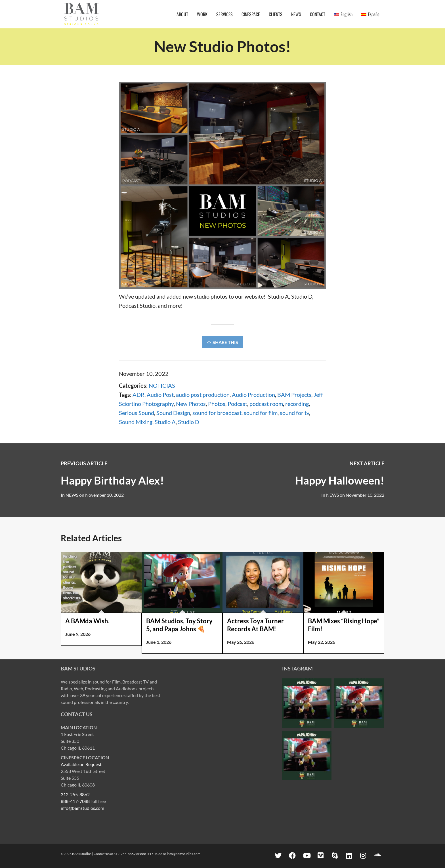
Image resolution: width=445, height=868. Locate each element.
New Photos (191, 404)
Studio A (165, 422)
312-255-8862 (75, 794)
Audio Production (253, 395)
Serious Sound (137, 413)
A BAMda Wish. (87, 621)
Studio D (189, 422)
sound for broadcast (217, 413)
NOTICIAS (162, 385)
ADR (138, 395)
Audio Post (160, 395)
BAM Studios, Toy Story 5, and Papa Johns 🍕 (179, 625)
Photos (217, 404)
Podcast (237, 404)
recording (297, 404)
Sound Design (173, 413)
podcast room (266, 404)
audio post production (203, 395)
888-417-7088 (75, 801)
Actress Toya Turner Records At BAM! (255, 625)
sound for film (261, 413)
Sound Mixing (136, 422)
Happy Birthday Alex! (112, 480)
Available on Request (81, 764)
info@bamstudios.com (82, 808)
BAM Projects (294, 395)
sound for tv (294, 413)
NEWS (332, 495)
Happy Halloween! (340, 480)
